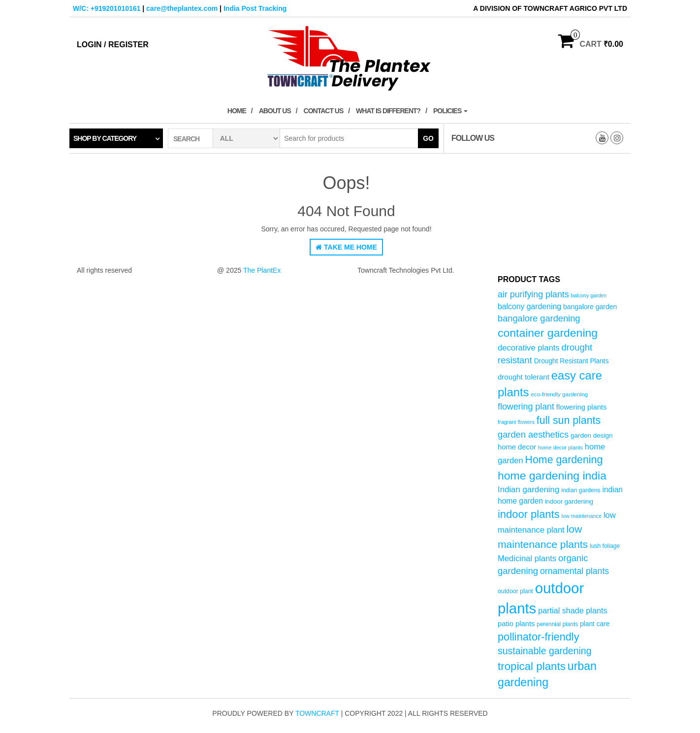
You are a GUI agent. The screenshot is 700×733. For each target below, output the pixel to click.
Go (428, 138)
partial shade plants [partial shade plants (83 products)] (573, 610)
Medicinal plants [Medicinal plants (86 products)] (527, 558)
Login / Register (113, 45)
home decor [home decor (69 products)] (517, 447)
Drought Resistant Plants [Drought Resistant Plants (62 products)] (572, 361)
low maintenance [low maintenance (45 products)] (582, 516)
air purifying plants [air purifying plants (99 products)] (533, 294)
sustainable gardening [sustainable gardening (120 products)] (545, 651)
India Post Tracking (255, 8)
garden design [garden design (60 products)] (592, 435)
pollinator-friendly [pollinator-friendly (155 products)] (539, 637)
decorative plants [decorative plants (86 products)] (529, 348)
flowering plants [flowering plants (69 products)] (582, 407)
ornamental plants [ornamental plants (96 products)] (574, 571)
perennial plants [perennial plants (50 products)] (557, 624)
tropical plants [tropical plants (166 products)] (532, 666)
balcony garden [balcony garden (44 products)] (589, 295)
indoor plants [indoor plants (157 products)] (529, 514)
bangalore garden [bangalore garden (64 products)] (590, 307)
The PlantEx (262, 270)
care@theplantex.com (182, 8)
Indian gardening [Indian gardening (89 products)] (528, 490)
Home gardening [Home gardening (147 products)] (564, 460)
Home (237, 111)
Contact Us (324, 111)
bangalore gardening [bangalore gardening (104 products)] (539, 318)
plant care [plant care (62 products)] (595, 624)
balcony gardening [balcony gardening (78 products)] (529, 306)
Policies (450, 111)
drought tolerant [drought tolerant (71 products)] (524, 377)
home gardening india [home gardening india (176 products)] (552, 476)
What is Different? (388, 111)
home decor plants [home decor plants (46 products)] (560, 447)
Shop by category (105, 138)
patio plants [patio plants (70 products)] (516, 624)
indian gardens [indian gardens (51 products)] (581, 490)
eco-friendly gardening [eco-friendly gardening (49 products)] (559, 394)
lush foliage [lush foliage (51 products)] (605, 546)
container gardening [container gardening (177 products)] (548, 333)
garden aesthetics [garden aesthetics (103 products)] (533, 434)
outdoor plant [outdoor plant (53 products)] (515, 591)
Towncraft (317, 713)
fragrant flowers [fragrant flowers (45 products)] (516, 422)
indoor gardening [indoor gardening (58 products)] (569, 501)
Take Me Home (346, 247)
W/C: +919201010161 (107, 8)
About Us (275, 111)
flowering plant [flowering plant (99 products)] (526, 407)
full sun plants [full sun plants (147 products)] (569, 420)
